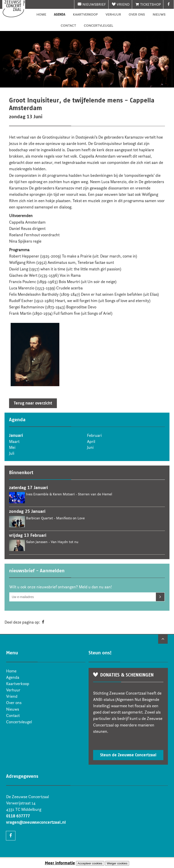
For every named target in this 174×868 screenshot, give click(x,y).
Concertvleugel (99, 25)
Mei (12, 447)
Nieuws (159, 14)
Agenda (60, 14)
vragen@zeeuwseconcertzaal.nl (36, 822)
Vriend (123, 4)
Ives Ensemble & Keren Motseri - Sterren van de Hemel (69, 494)
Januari (16, 435)
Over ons (137, 14)
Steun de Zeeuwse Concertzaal (128, 755)
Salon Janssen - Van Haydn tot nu (52, 542)
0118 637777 (18, 816)
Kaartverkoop (85, 14)
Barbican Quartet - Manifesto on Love (55, 518)
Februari (94, 435)
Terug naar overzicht (33, 403)
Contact (68, 25)
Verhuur (113, 14)
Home (41, 14)
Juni (90, 447)
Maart (14, 442)
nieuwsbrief (94, 4)
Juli (12, 453)
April (91, 442)
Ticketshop (150, 4)
